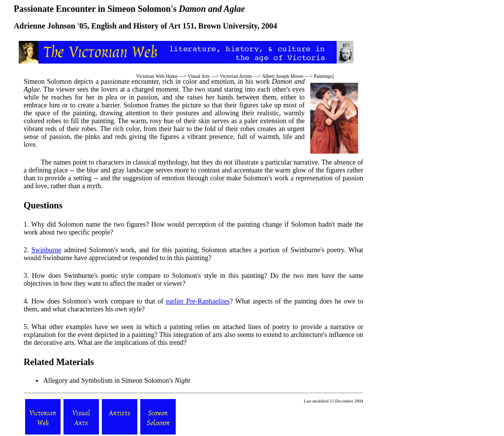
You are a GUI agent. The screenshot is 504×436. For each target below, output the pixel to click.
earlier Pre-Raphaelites (198, 301)
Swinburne (47, 250)
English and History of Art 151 (142, 26)
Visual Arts (199, 76)
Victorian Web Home (157, 76)
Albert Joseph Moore (283, 76)
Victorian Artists (236, 76)
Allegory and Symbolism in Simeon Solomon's (117, 381)
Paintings (323, 76)
